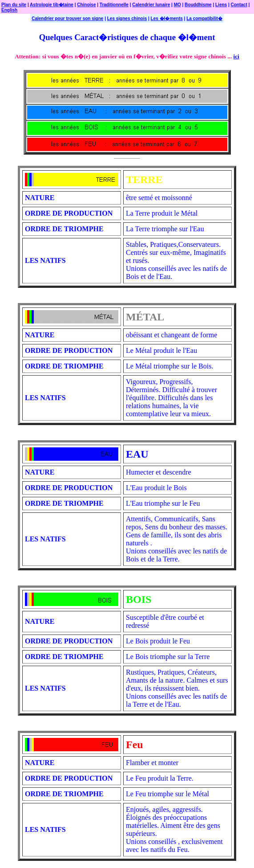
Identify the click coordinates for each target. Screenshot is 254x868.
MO (177, 5)
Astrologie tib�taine (52, 5)
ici (236, 56)
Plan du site (14, 5)
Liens (221, 5)
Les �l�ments (167, 18)
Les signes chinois (127, 18)
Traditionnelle (114, 5)
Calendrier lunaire (151, 5)
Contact (239, 5)
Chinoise (86, 5)
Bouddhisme (198, 5)
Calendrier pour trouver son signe (67, 18)
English (9, 10)
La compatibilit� (204, 18)
